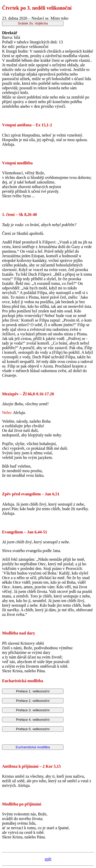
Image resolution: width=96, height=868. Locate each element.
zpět (48, 859)
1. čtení (8, 215)
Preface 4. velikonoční (33, 720)
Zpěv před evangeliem (21, 494)
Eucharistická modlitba (33, 747)
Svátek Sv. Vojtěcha (33, 23)
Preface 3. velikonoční (33, 710)
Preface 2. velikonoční (33, 701)
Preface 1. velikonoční (33, 691)
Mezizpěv (10, 394)
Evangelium (13, 532)
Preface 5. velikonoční (33, 729)
